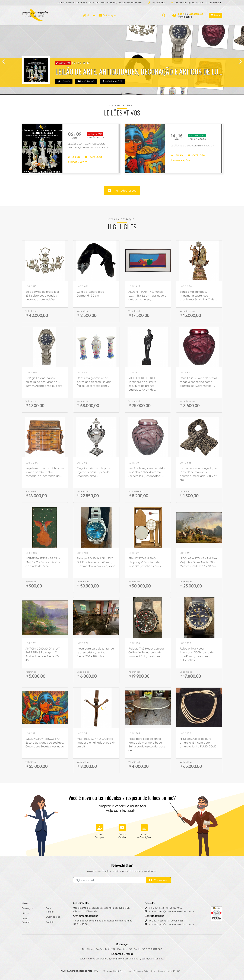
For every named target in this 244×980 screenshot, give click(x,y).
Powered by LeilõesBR (169, 971)
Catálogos (108, 15)
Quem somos (53, 917)
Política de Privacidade (145, 971)
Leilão (64, 81)
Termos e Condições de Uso (117, 971)
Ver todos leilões (122, 191)
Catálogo (86, 81)
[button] (4, 61)
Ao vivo (63, 63)
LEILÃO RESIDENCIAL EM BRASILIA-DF (192, 146)
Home (89, 15)
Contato (50, 922)
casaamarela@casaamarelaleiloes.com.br (196, 3)
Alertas (25, 913)
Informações (113, 81)
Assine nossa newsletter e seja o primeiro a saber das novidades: (122, 871)
